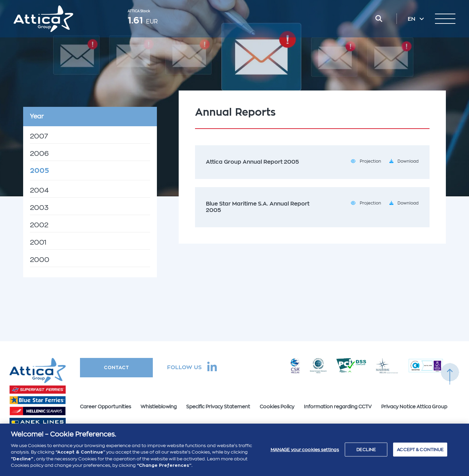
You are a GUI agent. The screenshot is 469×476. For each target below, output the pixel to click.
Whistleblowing (159, 407)
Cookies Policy (277, 407)
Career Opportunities (106, 407)
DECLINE (366, 453)
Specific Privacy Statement (218, 407)
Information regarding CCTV (338, 407)
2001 (38, 242)
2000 (40, 260)
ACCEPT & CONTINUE (420, 453)
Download (408, 161)
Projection (370, 161)
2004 (39, 190)
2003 (39, 208)
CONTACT (116, 367)
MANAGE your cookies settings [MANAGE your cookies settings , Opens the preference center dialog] (305, 453)
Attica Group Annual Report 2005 (252, 162)
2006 (39, 154)
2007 (39, 136)
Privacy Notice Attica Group (414, 407)
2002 (39, 225)
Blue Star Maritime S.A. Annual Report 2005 (258, 207)
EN (412, 19)
